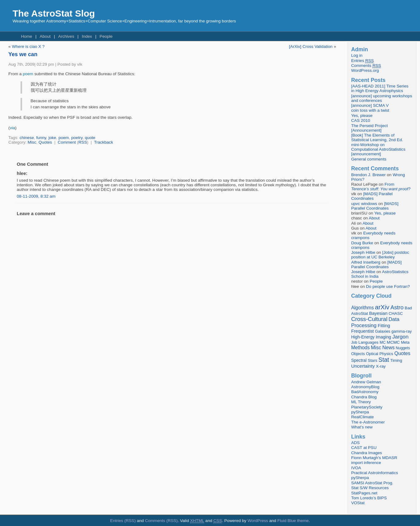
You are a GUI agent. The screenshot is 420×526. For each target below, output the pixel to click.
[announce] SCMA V (370, 105)
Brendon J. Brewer (369, 175)
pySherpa (360, 412)
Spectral (359, 360)
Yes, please (362, 116)
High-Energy (363, 337)
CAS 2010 (361, 120)
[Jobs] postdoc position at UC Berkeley (380, 255)
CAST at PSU (364, 448)
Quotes (45, 142)
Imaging (383, 337)
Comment (67, 142)
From (381, 187)
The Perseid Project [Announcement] (369, 128)
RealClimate (363, 417)
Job (354, 342)
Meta (405, 342)
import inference (366, 463)
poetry (77, 138)
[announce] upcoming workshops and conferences (382, 98)
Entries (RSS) (123, 521)
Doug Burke (362, 243)
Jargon (401, 337)
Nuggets (403, 348)
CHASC (396, 313)
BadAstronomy (365, 392)
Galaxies (383, 331)
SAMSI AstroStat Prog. (372, 483)
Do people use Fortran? (388, 286)
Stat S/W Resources (370, 488)
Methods (360, 348)
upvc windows (364, 204)
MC (383, 342)
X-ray (381, 366)
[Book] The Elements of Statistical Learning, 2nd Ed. (377, 137)
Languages (368, 342)
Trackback (103, 142)
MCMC (393, 342)
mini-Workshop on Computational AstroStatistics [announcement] (378, 149)
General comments (369, 159)
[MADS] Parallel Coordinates (372, 196)
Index (87, 36)
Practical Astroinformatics (375, 473)
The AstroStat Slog (54, 13)
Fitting (384, 326)
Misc (32, 142)
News (388, 347)
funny (41, 138)
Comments (366, 66)
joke (52, 138)
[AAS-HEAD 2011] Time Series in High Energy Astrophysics (380, 88)
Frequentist (363, 331)
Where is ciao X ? (28, 46)
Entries (363, 61)
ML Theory (361, 402)
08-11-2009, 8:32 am (36, 196)
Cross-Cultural (369, 319)
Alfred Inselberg (366, 262)
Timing (396, 360)
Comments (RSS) (161, 521)
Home (26, 36)
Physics (386, 354)
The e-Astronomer (368, 422)
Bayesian (378, 313)
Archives (66, 36)
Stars (373, 360)
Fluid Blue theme (293, 521)
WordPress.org (365, 70)
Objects (358, 354)
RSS (83, 142)
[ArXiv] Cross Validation (311, 46)
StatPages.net (364, 493)
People (106, 36)
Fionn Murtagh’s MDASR (374, 458)
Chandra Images (367, 453)
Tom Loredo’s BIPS (369, 498)
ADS (356, 443)
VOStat (358, 503)
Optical (372, 354)
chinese (27, 138)
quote (90, 138)
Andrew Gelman (366, 382)
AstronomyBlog (365, 387)
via (12, 128)
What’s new (362, 427)
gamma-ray (402, 331)
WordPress (258, 521)
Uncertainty (363, 366)
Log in (357, 55)
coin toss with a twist (370, 110)
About (45, 36)
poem (28, 74)
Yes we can (23, 54)
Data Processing (375, 322)
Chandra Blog (364, 397)
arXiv (382, 307)
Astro (397, 307)
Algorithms (363, 308)
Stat (384, 360)
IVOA (356, 468)
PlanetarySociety (367, 407)
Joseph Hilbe (363, 252)
